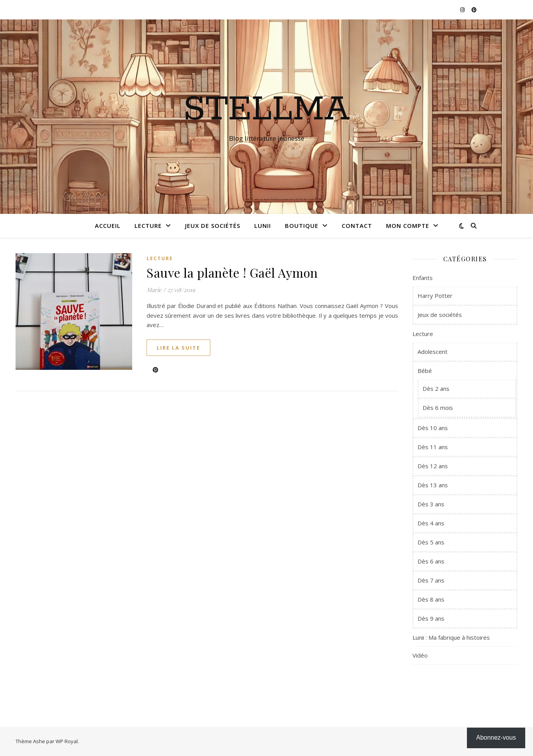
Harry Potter (435, 296)
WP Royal (67, 741)
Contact (357, 226)
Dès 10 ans (433, 428)
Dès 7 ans (431, 580)
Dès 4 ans (431, 523)
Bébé (425, 371)
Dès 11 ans (433, 447)
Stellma (266, 110)
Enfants (423, 278)
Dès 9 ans (431, 618)
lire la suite (178, 348)
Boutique (302, 226)
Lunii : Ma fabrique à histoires (451, 637)
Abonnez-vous (496, 738)
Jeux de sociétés (213, 226)
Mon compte (408, 226)
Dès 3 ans (431, 504)
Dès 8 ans (431, 599)
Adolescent (433, 352)
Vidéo (420, 655)
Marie (154, 290)
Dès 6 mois (438, 408)
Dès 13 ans (433, 485)
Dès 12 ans (433, 466)
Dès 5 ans (431, 542)
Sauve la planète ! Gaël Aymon (232, 272)
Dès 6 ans (431, 561)
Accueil (108, 226)
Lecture (148, 226)
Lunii (263, 226)
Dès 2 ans (436, 388)
